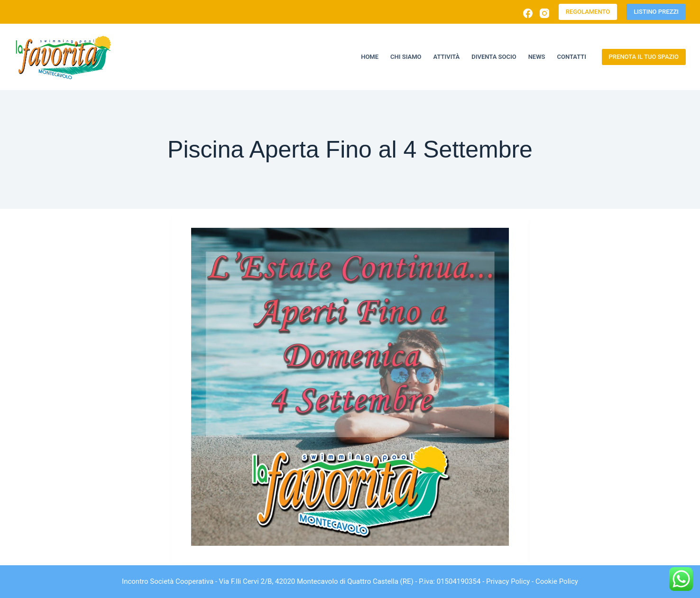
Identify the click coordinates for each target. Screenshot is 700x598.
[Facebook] (528, 13)
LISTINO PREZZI (656, 12)
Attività (447, 57)
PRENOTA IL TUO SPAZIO (644, 57)
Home (370, 57)
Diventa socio (494, 57)
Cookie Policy (557, 581)
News (537, 57)
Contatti (572, 57)
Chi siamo (406, 57)
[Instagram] (544, 13)
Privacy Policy (508, 581)
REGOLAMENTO (588, 12)
